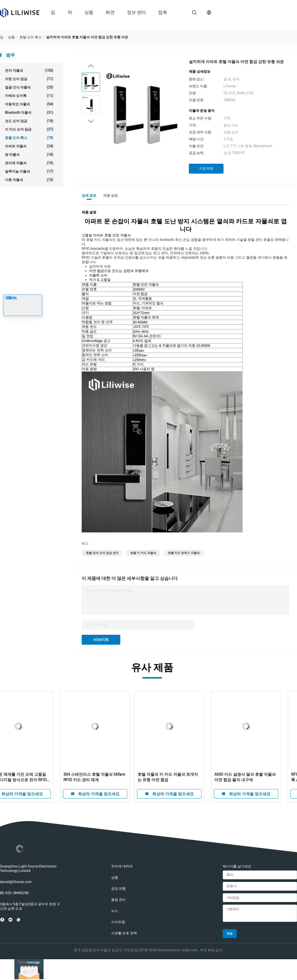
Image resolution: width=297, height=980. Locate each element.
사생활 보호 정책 (124, 933)
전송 (230, 934)
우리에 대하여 (122, 866)
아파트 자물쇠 (29, 146)
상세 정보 (89, 195)
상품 (89, 12)
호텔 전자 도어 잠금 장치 (102, 553)
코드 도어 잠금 (29, 121)
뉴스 (115, 911)
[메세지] (260, 913)
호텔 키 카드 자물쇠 (143, 553)
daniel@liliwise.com (16, 882)
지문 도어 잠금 (29, 79)
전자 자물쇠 (29, 70)
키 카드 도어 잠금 (29, 129)
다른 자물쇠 (29, 180)
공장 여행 (118, 889)
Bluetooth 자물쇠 (29, 113)
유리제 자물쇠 (29, 163)
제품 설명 (111, 195)
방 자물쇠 (29, 155)
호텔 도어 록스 (29, 138)
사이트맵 (118, 922)
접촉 (163, 12)
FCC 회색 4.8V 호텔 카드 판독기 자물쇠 (37, 777)
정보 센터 (136, 12)
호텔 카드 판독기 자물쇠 (184, 553)
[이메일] (260, 898)
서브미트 (101, 640)
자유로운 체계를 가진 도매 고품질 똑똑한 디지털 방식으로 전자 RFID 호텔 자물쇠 (190, 777)
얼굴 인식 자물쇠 (29, 87)
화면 (110, 12)
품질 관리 (118, 900)
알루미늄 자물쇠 (29, 171)
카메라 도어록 (29, 96)
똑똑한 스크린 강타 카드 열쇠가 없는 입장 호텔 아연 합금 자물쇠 (114, 777)
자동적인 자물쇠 (29, 104)
